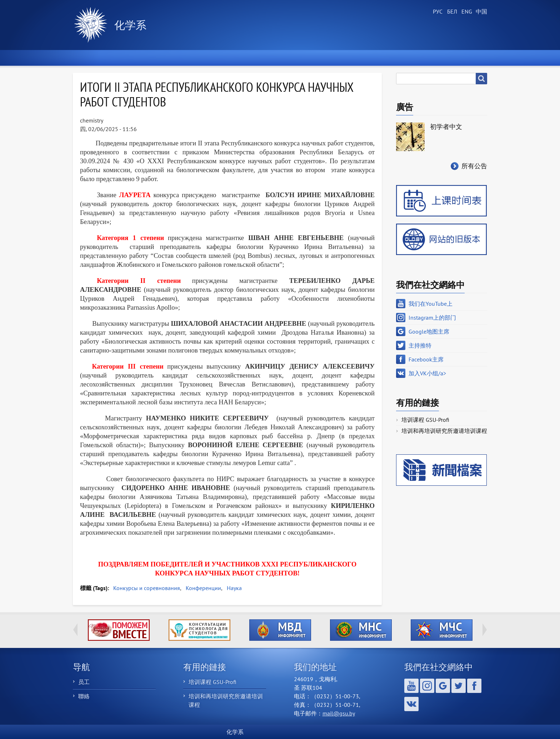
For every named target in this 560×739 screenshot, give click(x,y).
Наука (234, 588)
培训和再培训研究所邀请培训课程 (444, 431)
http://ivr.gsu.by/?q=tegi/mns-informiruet (361, 630)
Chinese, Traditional (480, 12)
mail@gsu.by (339, 713)
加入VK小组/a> (427, 373)
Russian (437, 12)
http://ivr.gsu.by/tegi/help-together (119, 630)
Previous (75, 630)
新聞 (129, 58)
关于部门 (174, 58)
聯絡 (84, 696)
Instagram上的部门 (432, 318)
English (466, 12)
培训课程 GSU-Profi (425, 420)
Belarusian (451, 12)
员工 (84, 682)
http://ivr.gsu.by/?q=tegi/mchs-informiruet (442, 630)
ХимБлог (464, 58)
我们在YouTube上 (431, 304)
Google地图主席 (429, 331)
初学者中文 (446, 127)
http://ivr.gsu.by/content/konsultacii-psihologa (199, 630)
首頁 (89, 58)
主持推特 (420, 345)
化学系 (130, 25)
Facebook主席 (426, 359)
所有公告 (474, 166)
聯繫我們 (414, 58)
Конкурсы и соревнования (147, 588)
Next (485, 630)
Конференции (203, 588)
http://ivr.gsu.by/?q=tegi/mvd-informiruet (280, 630)
